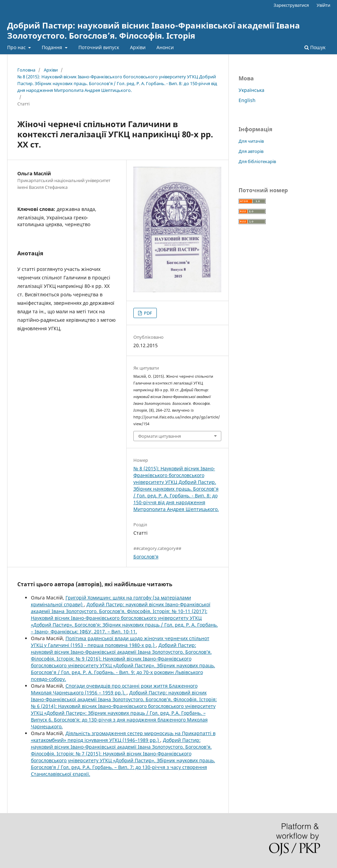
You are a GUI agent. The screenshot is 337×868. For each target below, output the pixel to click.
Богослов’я (146, 557)
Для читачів (251, 141)
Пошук (315, 47)
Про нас (17, 47)
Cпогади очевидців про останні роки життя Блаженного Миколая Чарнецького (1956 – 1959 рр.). (114, 689)
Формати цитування (160, 436)
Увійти (323, 5)
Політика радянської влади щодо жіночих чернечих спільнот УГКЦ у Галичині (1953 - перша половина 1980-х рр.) (120, 642)
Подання (53, 47)
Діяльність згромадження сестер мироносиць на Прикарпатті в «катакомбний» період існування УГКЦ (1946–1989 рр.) (123, 737)
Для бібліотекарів (257, 161)
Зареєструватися (291, 5)
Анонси (165, 47)
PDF (147, 313)
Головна (26, 70)
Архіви (138, 47)
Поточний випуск (99, 47)
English (247, 100)
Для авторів (251, 151)
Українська (251, 90)
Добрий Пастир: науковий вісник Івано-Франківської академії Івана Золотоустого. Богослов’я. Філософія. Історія (154, 30)
